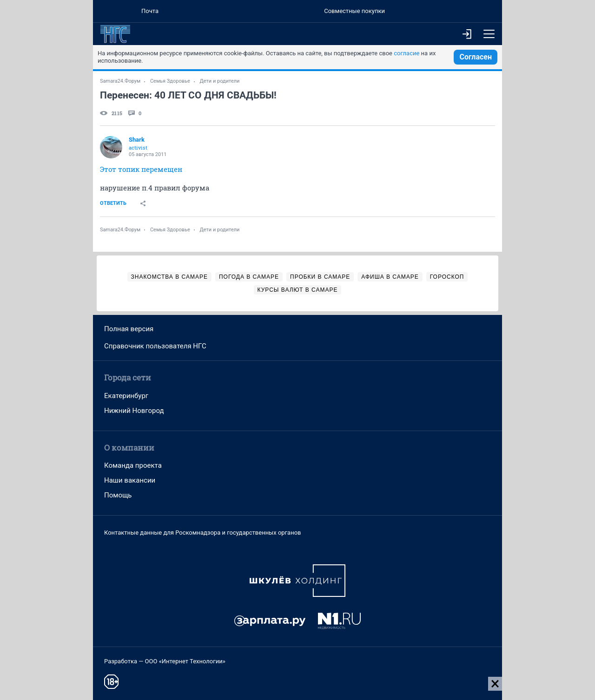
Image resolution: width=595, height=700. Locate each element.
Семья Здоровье (170, 81)
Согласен (476, 57)
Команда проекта (133, 465)
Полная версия (129, 329)
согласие (407, 53)
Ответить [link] (113, 203)
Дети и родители (220, 81)
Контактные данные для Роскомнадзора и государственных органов (202, 533)
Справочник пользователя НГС (155, 346)
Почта (150, 11)
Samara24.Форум (120, 81)
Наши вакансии (130, 480)
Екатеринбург (126, 396)
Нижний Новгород (134, 411)
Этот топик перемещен (141, 169)
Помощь (118, 495)
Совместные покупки (354, 11)
